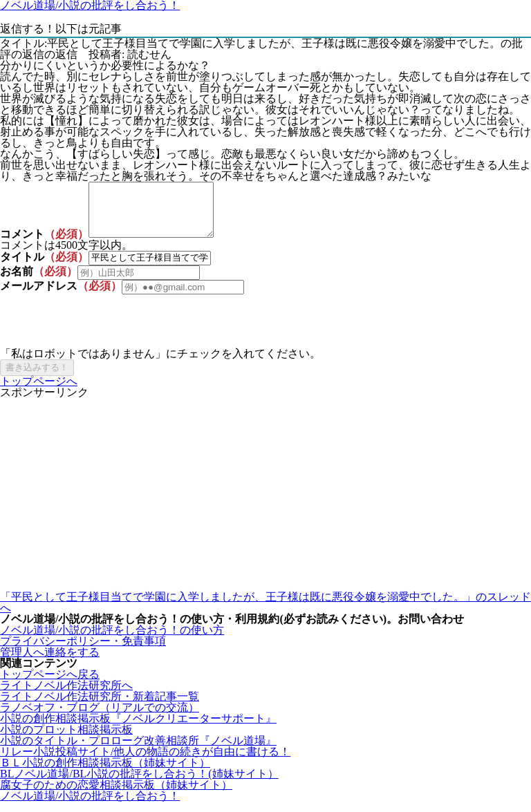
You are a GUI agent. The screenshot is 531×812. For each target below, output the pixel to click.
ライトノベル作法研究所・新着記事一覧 (100, 707)
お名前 (17, 282)
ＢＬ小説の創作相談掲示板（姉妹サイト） (105, 773)
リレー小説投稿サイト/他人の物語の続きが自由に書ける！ (145, 762)
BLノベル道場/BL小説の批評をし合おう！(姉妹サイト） (139, 784)
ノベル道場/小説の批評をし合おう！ (90, 806)
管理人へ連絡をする (50, 662)
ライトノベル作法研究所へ (66, 696)
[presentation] (105, 332)
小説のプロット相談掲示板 (66, 740)
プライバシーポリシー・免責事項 (83, 651)
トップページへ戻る (50, 684)
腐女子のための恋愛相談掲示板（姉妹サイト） (116, 795)
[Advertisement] (265, 505)
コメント (22, 244)
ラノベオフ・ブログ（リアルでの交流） (100, 718)
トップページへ (39, 391)
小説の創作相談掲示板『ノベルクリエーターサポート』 (138, 729)
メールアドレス (39, 296)
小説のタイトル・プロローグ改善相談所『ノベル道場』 (138, 751)
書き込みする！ (37, 378)
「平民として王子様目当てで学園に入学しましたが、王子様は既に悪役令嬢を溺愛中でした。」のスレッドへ (265, 613)
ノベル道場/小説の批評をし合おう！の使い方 (112, 640)
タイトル (22, 267)
